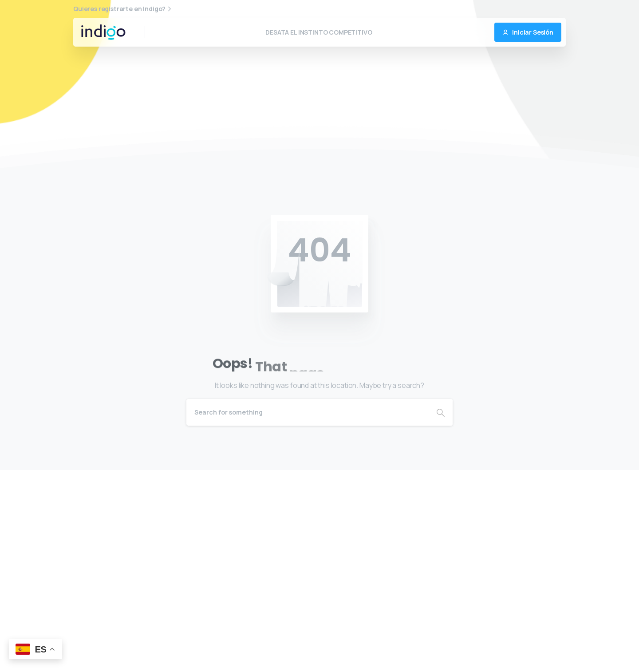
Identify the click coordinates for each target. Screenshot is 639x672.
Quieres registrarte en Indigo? (123, 9)
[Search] (308, 412)
